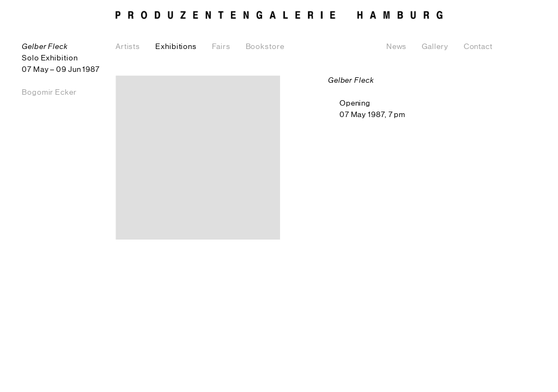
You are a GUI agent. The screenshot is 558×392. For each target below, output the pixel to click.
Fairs (221, 47)
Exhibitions (176, 47)
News (397, 47)
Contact (478, 47)
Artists (128, 47)
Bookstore (265, 47)
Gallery (435, 47)
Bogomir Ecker (49, 93)
